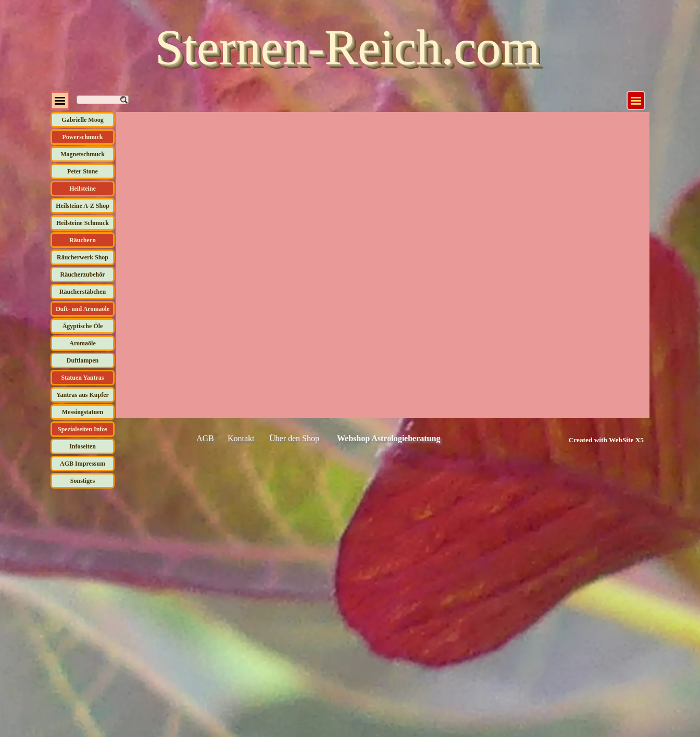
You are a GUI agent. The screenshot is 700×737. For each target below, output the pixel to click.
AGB (205, 438)
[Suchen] (103, 100)
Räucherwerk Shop (83, 257)
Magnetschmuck (83, 154)
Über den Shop (294, 438)
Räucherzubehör (83, 274)
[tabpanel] (595, 440)
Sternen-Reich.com (347, 47)
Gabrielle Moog (82, 120)
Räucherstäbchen (83, 292)
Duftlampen (83, 360)
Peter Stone (83, 171)
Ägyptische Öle (83, 326)
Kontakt (241, 438)
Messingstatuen (83, 412)
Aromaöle (82, 343)
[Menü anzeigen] (636, 101)
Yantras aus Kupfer (83, 395)
